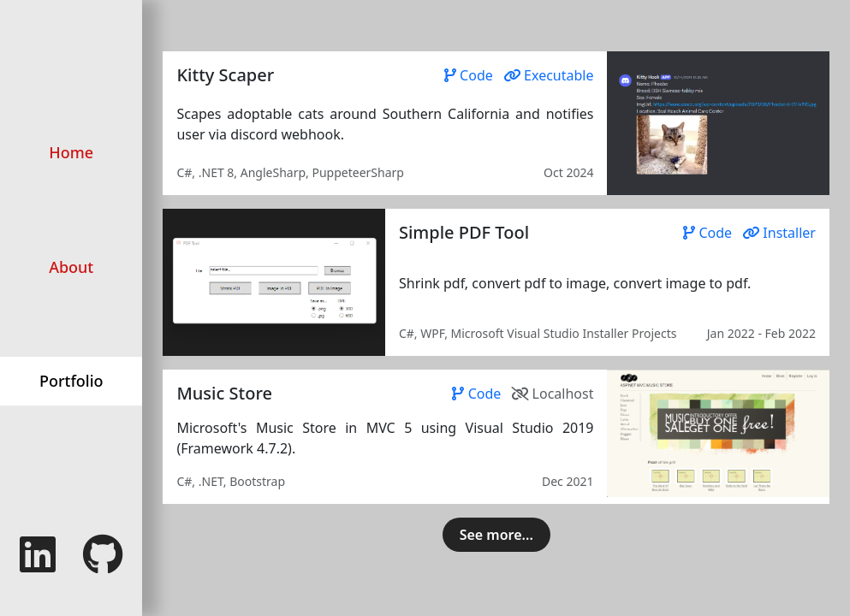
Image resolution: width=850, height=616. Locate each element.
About (71, 267)
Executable (549, 75)
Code (470, 75)
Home (71, 152)
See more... (496, 535)
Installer (779, 233)
